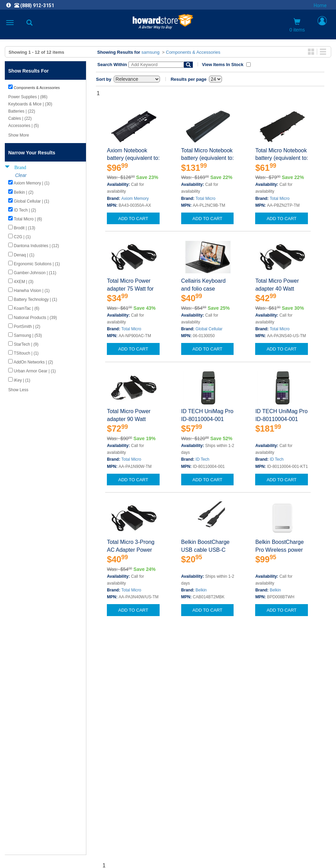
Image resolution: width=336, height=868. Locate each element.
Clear (21, 175)
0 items (297, 25)
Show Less (18, 390)
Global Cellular (209, 329)
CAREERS (168, 763)
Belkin (201, 590)
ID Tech (202, 459)
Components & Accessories (193, 52)
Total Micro (206, 199)
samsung (151, 52)
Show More (19, 135)
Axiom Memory (135, 199)
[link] (126, 851)
